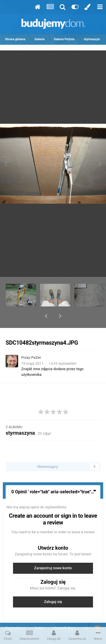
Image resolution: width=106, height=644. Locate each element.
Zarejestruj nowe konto (53, 553)
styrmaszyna (20, 418)
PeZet (36, 343)
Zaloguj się (53, 587)
